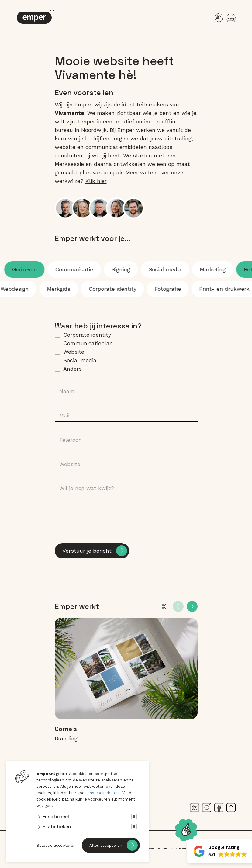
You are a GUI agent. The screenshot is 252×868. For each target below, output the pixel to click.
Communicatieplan (88, 343)
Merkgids (53, 289)
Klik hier (96, 181)
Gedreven (30, 269)
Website (74, 352)
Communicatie (79, 269)
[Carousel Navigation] (185, 606)
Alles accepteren (106, 845)
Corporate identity (87, 335)
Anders (72, 369)
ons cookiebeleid (104, 793)
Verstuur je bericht (87, 551)
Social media (170, 269)
